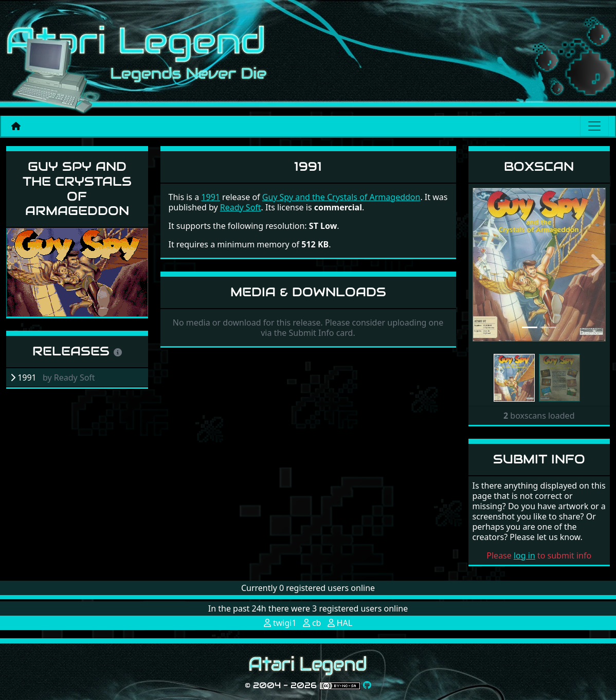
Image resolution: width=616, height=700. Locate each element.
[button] (483, 265)
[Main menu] (594, 126)
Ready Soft (241, 207)
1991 (211, 197)
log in (524, 555)
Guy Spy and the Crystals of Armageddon (77, 189)
